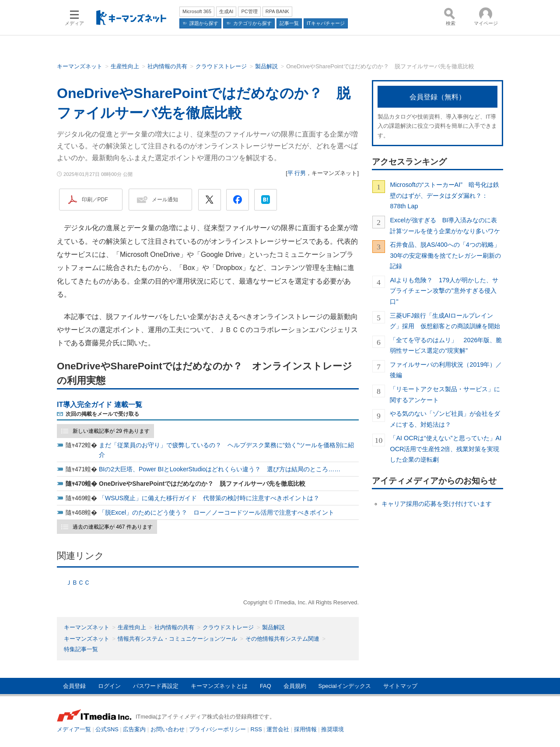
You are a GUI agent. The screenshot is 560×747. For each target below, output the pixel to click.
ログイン (109, 686)
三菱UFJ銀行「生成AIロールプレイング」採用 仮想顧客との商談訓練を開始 (445, 321)
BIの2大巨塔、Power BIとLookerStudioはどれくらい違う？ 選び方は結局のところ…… (220, 469)
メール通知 (165, 200)
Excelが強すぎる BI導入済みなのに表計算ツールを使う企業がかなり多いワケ (445, 225)
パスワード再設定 (156, 686)
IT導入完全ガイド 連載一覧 (100, 405)
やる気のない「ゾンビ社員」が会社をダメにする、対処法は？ (445, 419)
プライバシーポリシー (217, 729)
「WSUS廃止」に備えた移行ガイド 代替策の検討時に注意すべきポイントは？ (209, 498)
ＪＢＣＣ (78, 582)
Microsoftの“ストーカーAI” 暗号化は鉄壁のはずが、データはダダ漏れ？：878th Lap (444, 195)
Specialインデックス (345, 686)
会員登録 (74, 686)
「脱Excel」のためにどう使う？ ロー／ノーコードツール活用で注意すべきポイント (217, 512)
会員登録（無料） (437, 97)
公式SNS (107, 729)
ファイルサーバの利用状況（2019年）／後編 (446, 370)
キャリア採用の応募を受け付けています (437, 504)
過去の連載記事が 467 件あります (113, 527)
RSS (256, 729)
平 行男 (297, 173)
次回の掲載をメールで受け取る (102, 414)
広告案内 (134, 729)
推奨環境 (332, 729)
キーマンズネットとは (219, 686)
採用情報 (305, 729)
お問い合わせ (168, 729)
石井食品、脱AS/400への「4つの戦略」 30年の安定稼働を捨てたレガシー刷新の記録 (446, 255)
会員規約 (295, 686)
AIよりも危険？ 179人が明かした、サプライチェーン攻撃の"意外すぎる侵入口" (444, 291)
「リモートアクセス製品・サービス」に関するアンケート (445, 394)
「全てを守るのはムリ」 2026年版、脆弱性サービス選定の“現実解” (446, 345)
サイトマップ (400, 686)
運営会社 (278, 729)
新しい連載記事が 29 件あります (111, 431)
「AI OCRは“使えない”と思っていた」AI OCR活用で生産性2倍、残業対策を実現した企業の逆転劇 (446, 449)
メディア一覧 (74, 729)
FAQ (266, 686)
